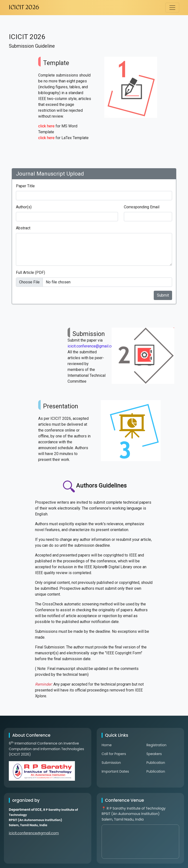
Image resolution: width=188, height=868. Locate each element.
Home (107, 745)
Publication (156, 763)
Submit (163, 295)
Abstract (23, 228)
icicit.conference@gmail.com (92, 346)
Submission (112, 763)
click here (46, 126)
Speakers (154, 754)
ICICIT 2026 (24, 8)
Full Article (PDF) (30, 273)
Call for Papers (114, 754)
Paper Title (25, 186)
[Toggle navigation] (172, 8)
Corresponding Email (142, 207)
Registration (157, 745)
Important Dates (116, 771)
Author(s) (24, 207)
